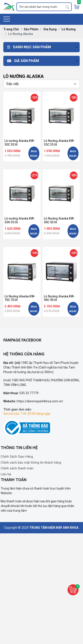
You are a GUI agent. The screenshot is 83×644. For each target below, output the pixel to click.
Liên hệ (6, 474)
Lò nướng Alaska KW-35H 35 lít (20, 220)
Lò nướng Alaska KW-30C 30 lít (20, 143)
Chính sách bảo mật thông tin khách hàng (31, 463)
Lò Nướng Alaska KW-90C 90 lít (59, 298)
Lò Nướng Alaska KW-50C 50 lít (59, 220)
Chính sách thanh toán (17, 468)
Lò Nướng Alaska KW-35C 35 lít (59, 143)
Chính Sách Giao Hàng (17, 457)
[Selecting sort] (41, 84)
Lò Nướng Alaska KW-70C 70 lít (20, 298)
